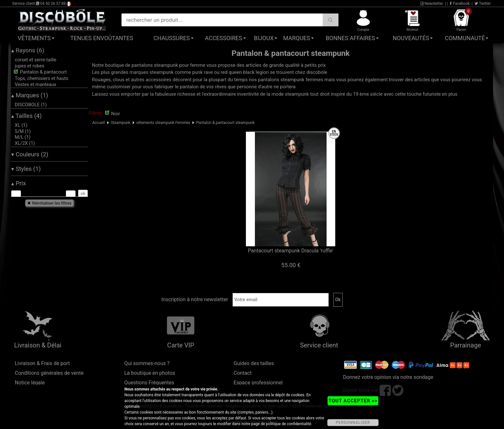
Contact (243, 373)
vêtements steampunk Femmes (163, 123)
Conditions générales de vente (49, 373)
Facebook (460, 4)
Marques (297, 38)
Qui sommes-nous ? (147, 363)
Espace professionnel (258, 383)
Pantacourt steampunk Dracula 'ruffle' (291, 251)
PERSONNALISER (353, 423)
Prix (19, 183)
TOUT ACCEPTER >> (353, 401)
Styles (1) (26, 169)
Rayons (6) (28, 50)
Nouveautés (411, 38)
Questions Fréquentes (149, 383)
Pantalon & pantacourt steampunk (225, 123)
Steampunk (121, 123)
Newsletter (432, 4)
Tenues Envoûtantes (102, 38)
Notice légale (30, 383)
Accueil (99, 123)
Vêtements (34, 38)
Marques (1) (30, 95)
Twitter (483, 4)
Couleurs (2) (30, 154)
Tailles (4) (27, 116)
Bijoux (264, 38)
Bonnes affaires (350, 38)
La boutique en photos (149, 373)
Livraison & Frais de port (42, 363)
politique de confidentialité (288, 424)
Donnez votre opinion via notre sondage (388, 377)
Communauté (465, 38)
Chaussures (172, 38)
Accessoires (224, 38)
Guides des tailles (254, 363)
